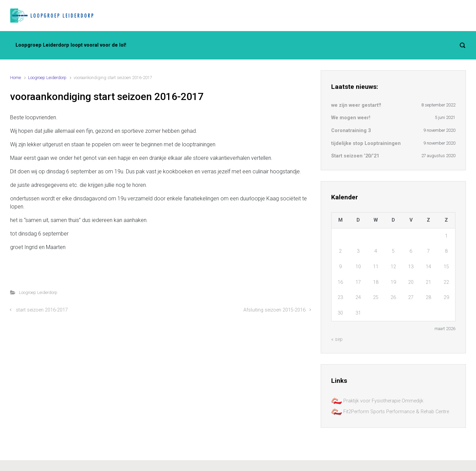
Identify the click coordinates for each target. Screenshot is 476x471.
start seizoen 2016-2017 (42, 310)
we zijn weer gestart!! (356, 105)
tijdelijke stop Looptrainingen (366, 143)
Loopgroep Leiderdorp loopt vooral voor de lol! (71, 45)
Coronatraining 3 (351, 131)
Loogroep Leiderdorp (47, 78)
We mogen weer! (351, 118)
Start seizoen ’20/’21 (355, 156)
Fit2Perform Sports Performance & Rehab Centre (390, 412)
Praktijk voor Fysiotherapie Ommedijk (377, 401)
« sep (337, 339)
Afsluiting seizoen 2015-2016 (274, 310)
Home (16, 78)
